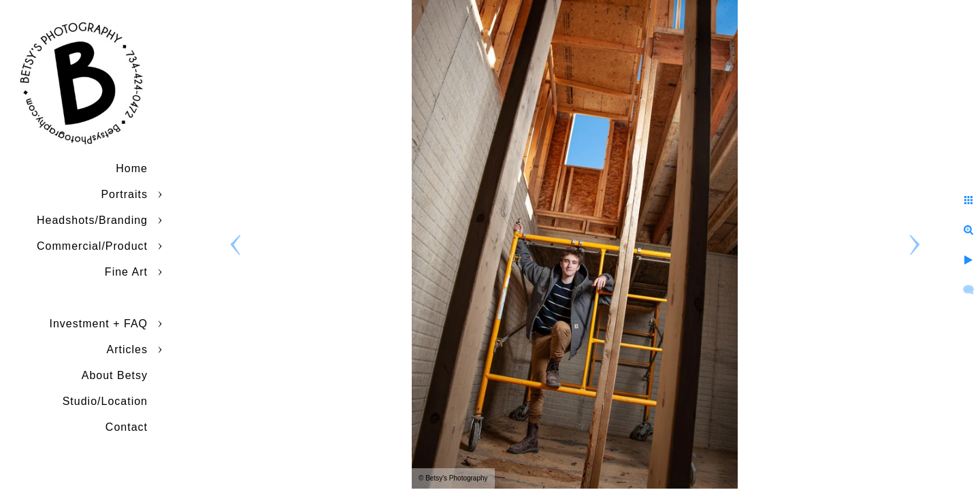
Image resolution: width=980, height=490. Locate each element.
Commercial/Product (92, 246)
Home (132, 168)
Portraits (124, 194)
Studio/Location (105, 401)
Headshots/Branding (92, 220)
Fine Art (126, 272)
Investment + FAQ (99, 324)
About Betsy (115, 375)
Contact (127, 427)
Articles (127, 349)
